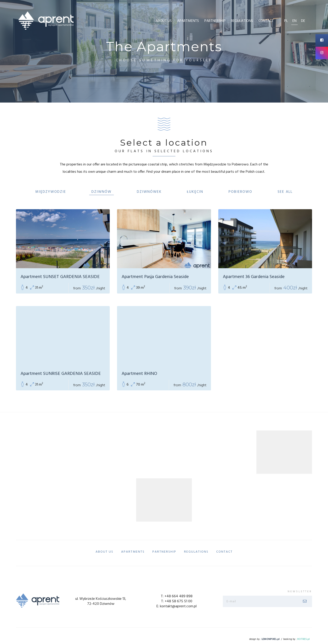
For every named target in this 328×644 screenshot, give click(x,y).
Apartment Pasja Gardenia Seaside (155, 277)
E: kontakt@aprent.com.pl (177, 606)
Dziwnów (102, 192)
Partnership (215, 21)
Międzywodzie (51, 192)
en (294, 21)
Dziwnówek (149, 192)
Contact (266, 21)
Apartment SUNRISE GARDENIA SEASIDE (61, 374)
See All (285, 192)
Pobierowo (240, 192)
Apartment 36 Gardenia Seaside (254, 277)
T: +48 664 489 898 (177, 596)
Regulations (242, 21)
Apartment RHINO (139, 374)
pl (286, 21)
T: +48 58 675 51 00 (177, 601)
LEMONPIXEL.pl (271, 639)
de (303, 21)
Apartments (188, 21)
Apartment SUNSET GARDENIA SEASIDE (60, 277)
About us (164, 21)
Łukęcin (195, 192)
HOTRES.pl (303, 639)
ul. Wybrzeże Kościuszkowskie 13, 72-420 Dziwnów (101, 601)
